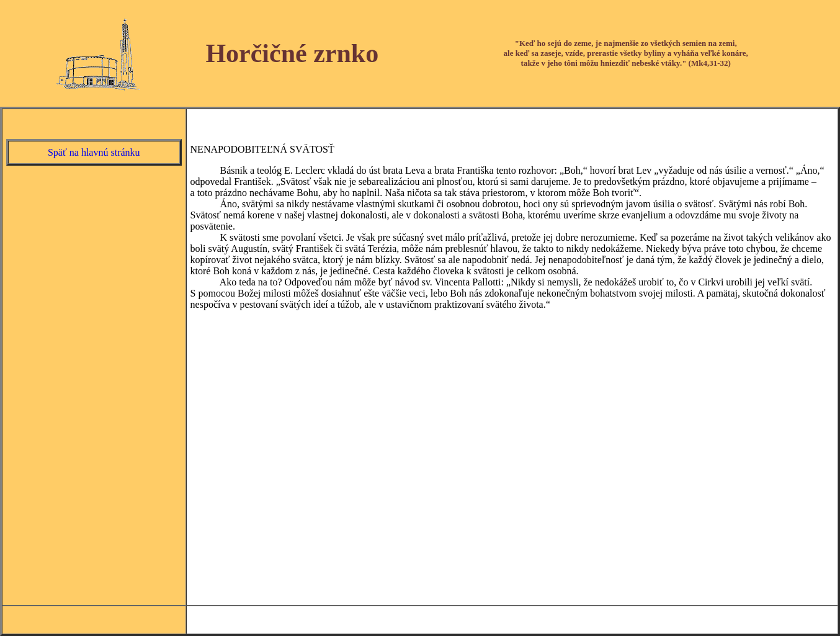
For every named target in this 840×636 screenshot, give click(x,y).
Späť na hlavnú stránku (94, 152)
